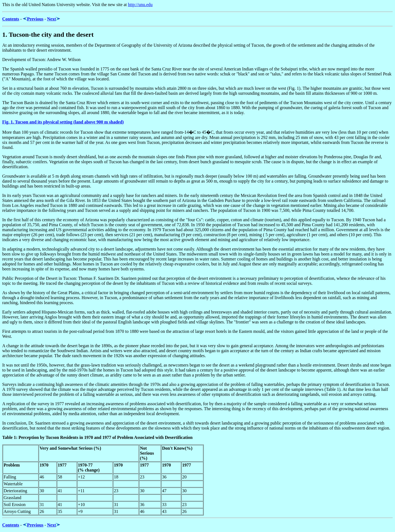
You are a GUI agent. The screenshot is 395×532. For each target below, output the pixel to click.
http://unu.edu (140, 5)
